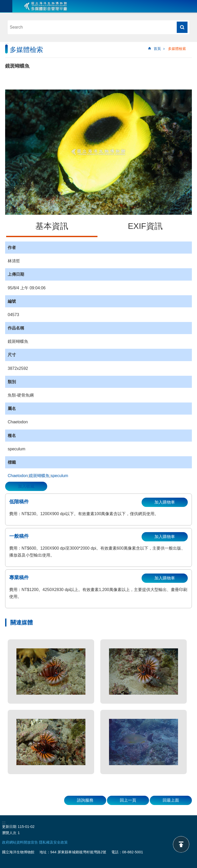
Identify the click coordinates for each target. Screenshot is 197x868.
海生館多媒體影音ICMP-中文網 (46, 6)
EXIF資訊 (145, 226)
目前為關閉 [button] (6, 6)
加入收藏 (26, 486)
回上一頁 (128, 800)
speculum (59, 476)
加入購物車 (165, 502)
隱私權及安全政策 (53, 842)
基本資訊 (52, 226)
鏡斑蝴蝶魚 (39, 476)
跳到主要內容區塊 (3, 3)
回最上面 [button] (171, 800)
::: (7, 44)
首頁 (157, 49)
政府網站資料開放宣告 (20, 842)
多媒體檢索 (177, 49)
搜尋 (182, 27)
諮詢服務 (85, 800)
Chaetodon (18, 476)
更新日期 (9, 827)
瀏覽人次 (9, 833)
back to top (181, 844)
